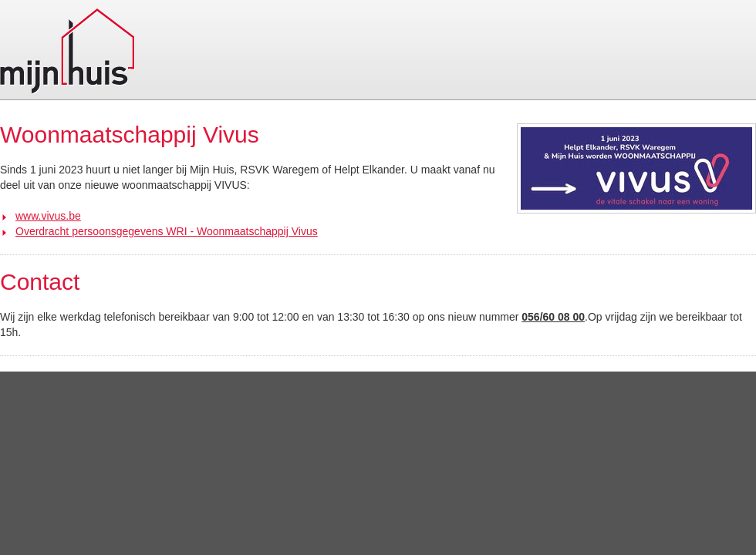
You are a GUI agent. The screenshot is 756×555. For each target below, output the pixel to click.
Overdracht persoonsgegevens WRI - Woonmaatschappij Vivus (167, 231)
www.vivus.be (48, 216)
